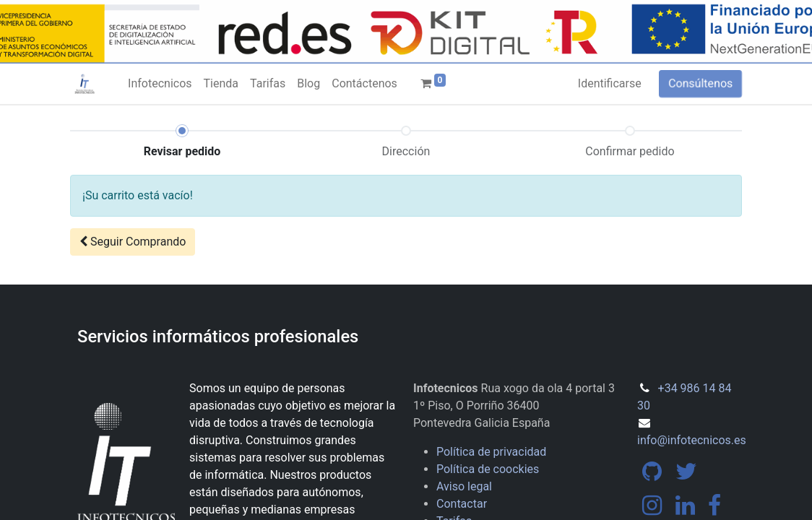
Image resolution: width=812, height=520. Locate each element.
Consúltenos (700, 83)
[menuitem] (160, 84)
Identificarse (610, 83)
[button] (133, 242)
